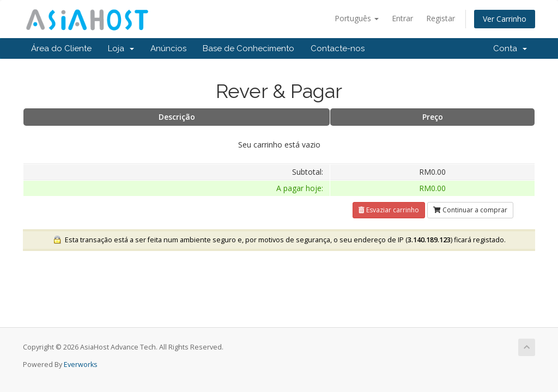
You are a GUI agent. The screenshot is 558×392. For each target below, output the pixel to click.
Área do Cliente (61, 48)
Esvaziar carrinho (389, 210)
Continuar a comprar (470, 210)
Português (357, 18)
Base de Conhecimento (248, 48)
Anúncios (168, 48)
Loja (121, 48)
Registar (441, 18)
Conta (510, 48)
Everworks (81, 365)
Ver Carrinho (505, 19)
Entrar (402, 18)
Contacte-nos (338, 48)
